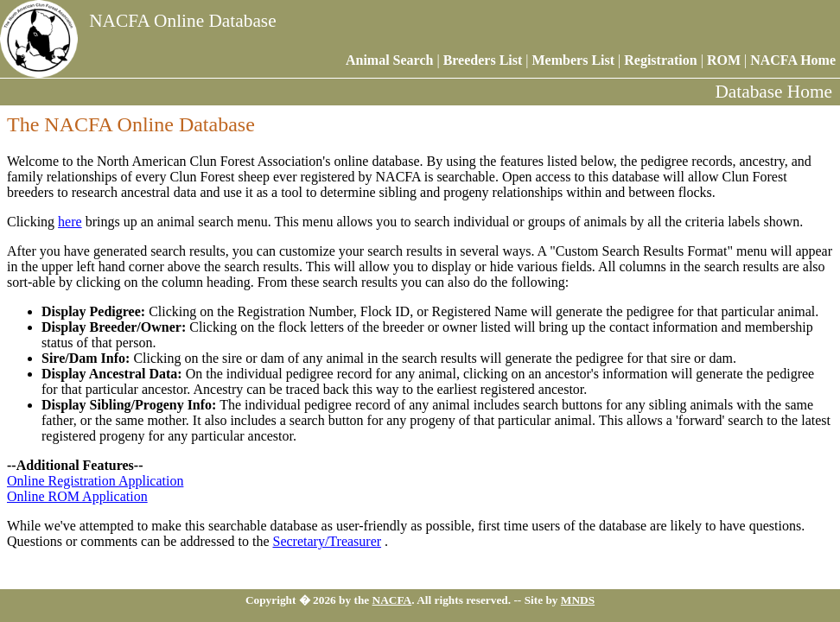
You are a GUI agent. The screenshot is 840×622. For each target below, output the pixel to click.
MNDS (578, 600)
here (70, 222)
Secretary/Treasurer (327, 541)
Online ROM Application (77, 496)
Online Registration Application (95, 481)
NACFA (392, 600)
